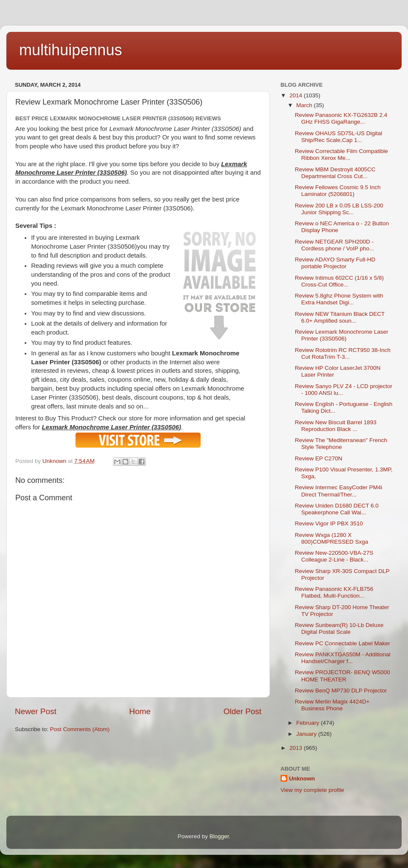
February (309, 723)
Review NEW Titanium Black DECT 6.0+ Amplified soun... (340, 317)
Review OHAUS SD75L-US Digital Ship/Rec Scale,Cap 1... (339, 137)
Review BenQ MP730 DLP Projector (341, 691)
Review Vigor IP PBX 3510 (329, 523)
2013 (297, 748)
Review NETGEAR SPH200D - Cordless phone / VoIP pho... (335, 245)
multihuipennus (71, 50)
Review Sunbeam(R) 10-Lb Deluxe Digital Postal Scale (339, 628)
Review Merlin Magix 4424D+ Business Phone (332, 705)
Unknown (302, 779)
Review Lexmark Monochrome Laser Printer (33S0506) (342, 335)
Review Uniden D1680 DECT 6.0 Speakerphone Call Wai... (337, 509)
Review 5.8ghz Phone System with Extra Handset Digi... (339, 299)
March (305, 105)
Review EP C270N (319, 458)
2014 (297, 95)
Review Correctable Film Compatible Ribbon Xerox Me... (341, 155)
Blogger (219, 836)
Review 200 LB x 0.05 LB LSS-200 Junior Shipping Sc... (339, 209)
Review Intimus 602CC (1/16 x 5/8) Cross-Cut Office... (339, 281)
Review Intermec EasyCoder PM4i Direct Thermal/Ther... (339, 491)
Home (140, 711)
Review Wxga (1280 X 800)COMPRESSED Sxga (332, 538)
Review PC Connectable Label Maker (343, 643)
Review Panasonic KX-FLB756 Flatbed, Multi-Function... (334, 592)
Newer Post (36, 711)
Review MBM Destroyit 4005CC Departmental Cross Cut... (335, 173)
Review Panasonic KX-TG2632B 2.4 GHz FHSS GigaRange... (341, 118)
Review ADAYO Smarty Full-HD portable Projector (335, 263)
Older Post (242, 711)
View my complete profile (312, 790)
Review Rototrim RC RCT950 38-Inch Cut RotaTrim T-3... (343, 353)
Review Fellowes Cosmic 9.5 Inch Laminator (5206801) (338, 191)
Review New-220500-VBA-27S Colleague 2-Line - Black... (334, 556)
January (307, 734)
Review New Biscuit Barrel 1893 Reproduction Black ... (336, 426)
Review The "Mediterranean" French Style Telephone (341, 444)
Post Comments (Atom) (80, 729)
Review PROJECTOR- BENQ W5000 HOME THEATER (343, 676)
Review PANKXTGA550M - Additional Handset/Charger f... (343, 658)
